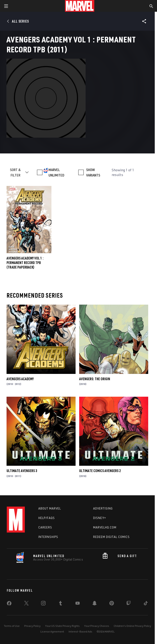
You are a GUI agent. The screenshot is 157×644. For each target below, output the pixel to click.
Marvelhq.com (105, 527)
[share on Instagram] (43, 604)
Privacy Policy (32, 626)
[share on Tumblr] (60, 604)
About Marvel (50, 508)
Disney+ (100, 518)
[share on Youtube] (78, 604)
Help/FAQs (47, 518)
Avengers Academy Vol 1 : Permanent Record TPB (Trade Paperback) (25, 263)
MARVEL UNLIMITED (56, 172)
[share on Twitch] (129, 604)
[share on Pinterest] (112, 604)
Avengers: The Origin (95, 379)
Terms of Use (12, 626)
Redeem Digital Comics (111, 537)
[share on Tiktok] (146, 604)
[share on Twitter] (26, 604)
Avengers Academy (20, 379)
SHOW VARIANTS (93, 172)
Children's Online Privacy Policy (132, 626)
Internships (48, 537)
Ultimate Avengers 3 (22, 471)
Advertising (103, 508)
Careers (45, 527)
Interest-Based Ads (80, 631)
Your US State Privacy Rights (62, 626)
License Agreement (52, 631)
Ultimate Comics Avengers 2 (100, 471)
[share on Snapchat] (95, 604)
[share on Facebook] (9, 604)
